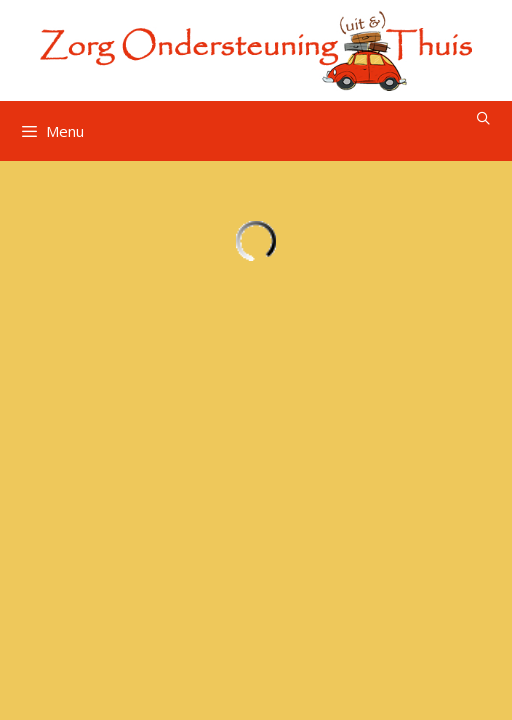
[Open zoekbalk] (483, 118)
